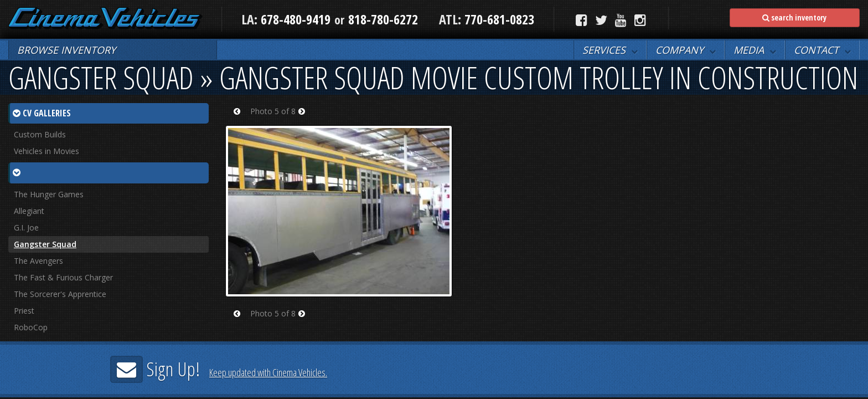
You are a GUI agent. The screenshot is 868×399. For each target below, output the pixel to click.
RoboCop (31, 327)
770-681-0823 (498, 19)
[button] (610, 50)
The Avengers (38, 261)
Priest (24, 311)
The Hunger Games (49, 194)
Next (305, 118)
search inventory (794, 17)
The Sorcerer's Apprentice (60, 294)
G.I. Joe (26, 227)
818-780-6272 (383, 19)
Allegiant (29, 211)
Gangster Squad (45, 244)
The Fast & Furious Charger (63, 277)
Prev (241, 118)
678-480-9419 (296, 19)
